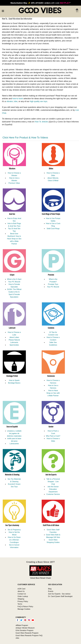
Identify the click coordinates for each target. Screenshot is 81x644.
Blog (50, 589)
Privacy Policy (23, 601)
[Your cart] (77, 11)
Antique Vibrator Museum (25, 628)
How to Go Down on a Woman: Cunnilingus (14, 540)
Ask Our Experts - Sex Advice (59, 594)
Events (51, 591)
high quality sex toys (38, 101)
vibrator (10, 101)
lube (16, 101)
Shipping (21, 599)
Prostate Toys (53, 284)
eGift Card (21, 589)
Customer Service (53, 494)
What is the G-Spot (14, 279)
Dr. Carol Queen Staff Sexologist (60, 596)
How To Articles (41, 122)
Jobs (17, 638)
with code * (40, 3)
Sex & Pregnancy (14, 530)
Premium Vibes (14, 183)
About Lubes (14, 337)
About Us (21, 591)
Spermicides (14, 345)
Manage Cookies (24, 609)
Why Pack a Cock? (53, 436)
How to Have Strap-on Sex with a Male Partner (53, 393)
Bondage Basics (14, 383)
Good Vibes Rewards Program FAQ (29, 635)
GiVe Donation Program (25, 630)
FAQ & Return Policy (25, 606)
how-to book (18, 98)
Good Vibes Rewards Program (27, 633)
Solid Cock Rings (53, 228)
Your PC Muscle (14, 282)
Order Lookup (23, 596)
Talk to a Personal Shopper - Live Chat (53, 481)
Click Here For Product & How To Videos (25, 137)
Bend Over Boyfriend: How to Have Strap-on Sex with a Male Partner (14, 239)
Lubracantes (14, 444)
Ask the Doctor (53, 487)
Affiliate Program (22, 625)
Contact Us (22, 594)
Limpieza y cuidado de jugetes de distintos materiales (14, 433)
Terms (20, 604)
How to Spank (14, 380)
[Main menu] (3, 11)
